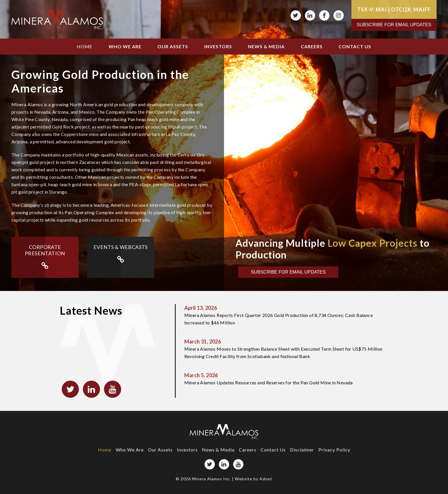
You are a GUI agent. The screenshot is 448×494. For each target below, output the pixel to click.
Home (85, 46)
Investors (218, 46)
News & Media (266, 46)
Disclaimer (302, 450)
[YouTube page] (238, 464)
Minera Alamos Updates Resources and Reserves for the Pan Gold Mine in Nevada (286, 378)
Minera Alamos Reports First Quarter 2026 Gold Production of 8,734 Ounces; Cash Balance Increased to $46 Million (286, 315)
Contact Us (355, 46)
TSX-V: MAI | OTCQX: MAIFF (394, 9)
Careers (312, 46)
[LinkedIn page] (310, 15)
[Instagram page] (339, 15)
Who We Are (125, 46)
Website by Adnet (254, 479)
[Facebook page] (324, 15)
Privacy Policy (334, 450)
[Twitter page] (296, 15)
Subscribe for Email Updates (394, 25)
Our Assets (173, 46)
